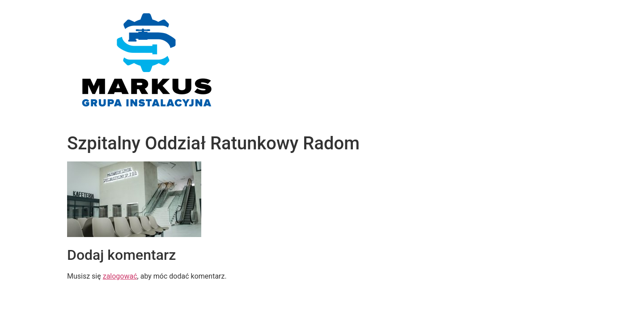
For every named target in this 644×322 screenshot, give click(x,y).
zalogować (120, 276)
